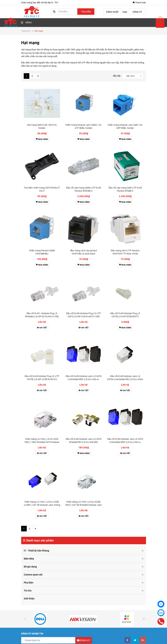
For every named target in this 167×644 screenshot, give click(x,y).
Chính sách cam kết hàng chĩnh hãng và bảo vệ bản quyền (51, 531)
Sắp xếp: (117, 76)
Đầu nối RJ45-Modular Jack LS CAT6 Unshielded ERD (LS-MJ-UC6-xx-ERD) (84, 197)
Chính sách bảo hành (34, 522)
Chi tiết (42, 182)
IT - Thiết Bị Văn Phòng (36, 296)
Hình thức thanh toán (34, 504)
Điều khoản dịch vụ (98, 513)
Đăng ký (137, 12)
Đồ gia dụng (30, 312)
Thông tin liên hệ (97, 517)
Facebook (91, 546)
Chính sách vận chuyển (35, 508)
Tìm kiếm (86, 12)
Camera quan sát (33, 319)
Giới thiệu (29, 343)
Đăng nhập (112, 12)
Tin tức (28, 335)
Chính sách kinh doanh (35, 517)
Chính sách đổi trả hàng (35, 513)
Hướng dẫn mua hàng (99, 499)
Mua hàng (42, 103)
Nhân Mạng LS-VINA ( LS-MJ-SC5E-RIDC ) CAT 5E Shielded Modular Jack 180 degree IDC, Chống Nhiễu (83, 250)
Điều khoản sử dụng (33, 499)
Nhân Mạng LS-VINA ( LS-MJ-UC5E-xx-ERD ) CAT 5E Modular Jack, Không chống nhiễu (42, 250)
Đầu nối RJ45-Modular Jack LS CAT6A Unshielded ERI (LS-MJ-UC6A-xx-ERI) (125, 197)
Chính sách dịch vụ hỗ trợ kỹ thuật (40, 527)
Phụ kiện (29, 327)
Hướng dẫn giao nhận (99, 508)
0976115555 (35, 554)
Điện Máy (29, 304)
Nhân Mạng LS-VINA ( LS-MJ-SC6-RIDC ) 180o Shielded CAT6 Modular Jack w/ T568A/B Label (42, 223)
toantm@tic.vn (36, 561)
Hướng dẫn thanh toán (100, 504)
